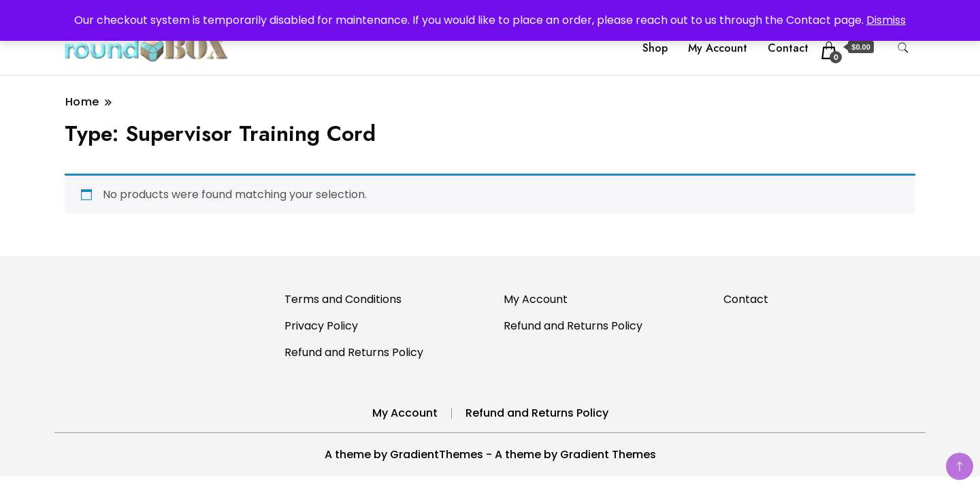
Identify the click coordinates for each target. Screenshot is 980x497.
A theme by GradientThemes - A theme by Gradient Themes (490, 454)
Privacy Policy (321, 326)
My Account (718, 48)
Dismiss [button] (886, 20)
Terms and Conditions (343, 299)
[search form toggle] (903, 48)
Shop (655, 48)
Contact (788, 48)
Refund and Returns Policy (354, 352)
